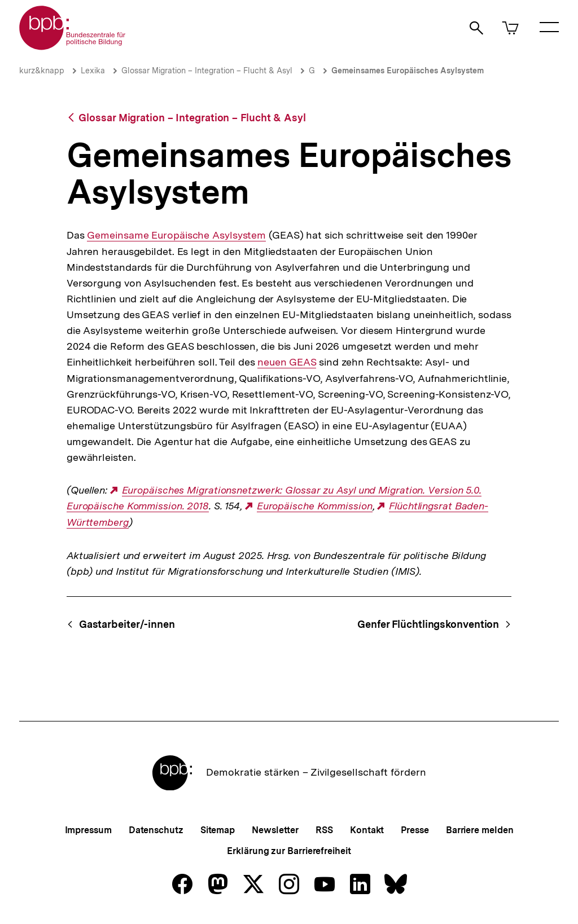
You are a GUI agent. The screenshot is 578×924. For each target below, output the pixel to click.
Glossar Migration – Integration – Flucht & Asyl (207, 71)
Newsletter (275, 830)
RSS (324, 830)
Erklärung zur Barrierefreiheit (289, 851)
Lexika (93, 71)
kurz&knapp (42, 71)
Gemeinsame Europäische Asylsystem (176, 235)
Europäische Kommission (315, 506)
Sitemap (218, 830)
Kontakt (367, 830)
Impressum (88, 830)
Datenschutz (156, 830)
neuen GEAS (287, 362)
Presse (415, 830)
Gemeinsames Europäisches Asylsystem (408, 71)
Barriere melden (480, 830)
